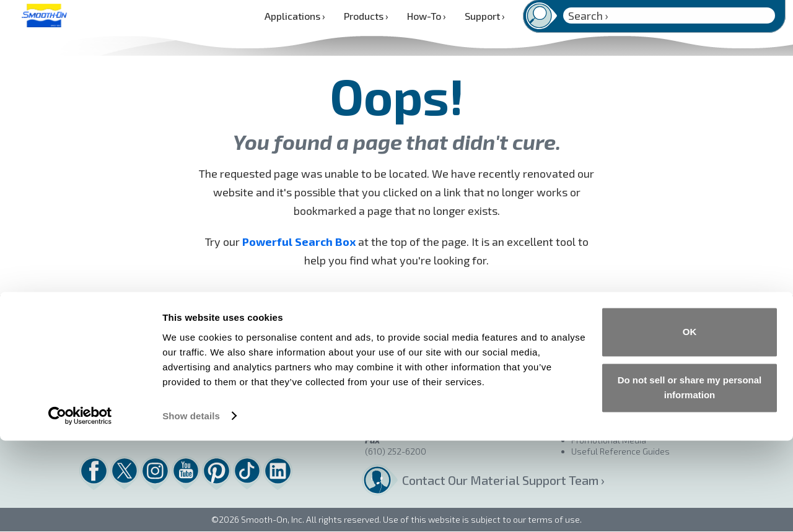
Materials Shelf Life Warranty (630, 362)
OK (690, 424)
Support (485, 16)
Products (366, 16)
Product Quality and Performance (637, 351)
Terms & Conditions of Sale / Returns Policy (657, 340)
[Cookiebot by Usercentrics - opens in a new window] (80, 508)
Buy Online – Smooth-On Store (632, 329)
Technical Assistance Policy (626, 373)
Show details (191, 508)
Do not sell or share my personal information (690, 479)
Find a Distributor (605, 317)
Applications (295, 16)
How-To (427, 16)
